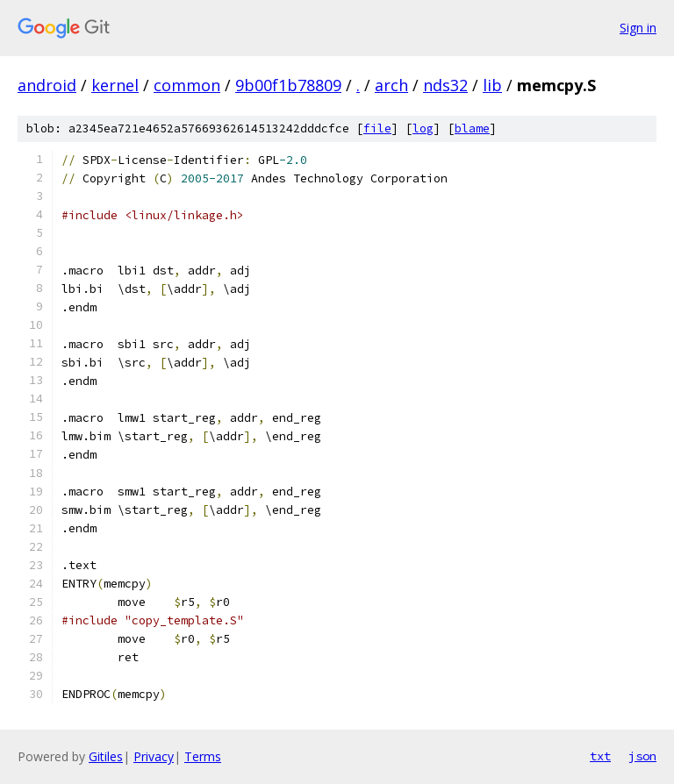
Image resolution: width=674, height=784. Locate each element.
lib (492, 85)
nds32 (445, 85)
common (187, 85)
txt (600, 756)
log (423, 128)
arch (391, 85)
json (642, 756)
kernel (115, 85)
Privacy (154, 756)
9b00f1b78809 (288, 85)
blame (472, 128)
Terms (203, 756)
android (47, 85)
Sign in (638, 28)
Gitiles (106, 756)
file (377, 128)
